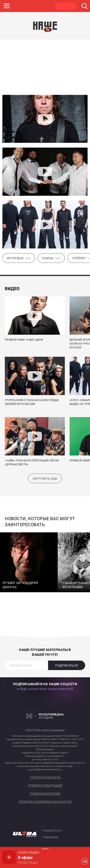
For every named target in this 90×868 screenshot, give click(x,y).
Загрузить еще (45, 479)
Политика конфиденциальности (45, 802)
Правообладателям (45, 794)
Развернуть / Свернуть (45, 849)
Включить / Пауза (9, 857)
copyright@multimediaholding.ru (45, 769)
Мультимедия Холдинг (45, 716)
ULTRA (43, 6)
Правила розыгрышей (45, 786)
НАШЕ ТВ (66, 6)
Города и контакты (45, 778)
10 (85, 862)
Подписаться (66, 666)
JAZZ (20, 6)
